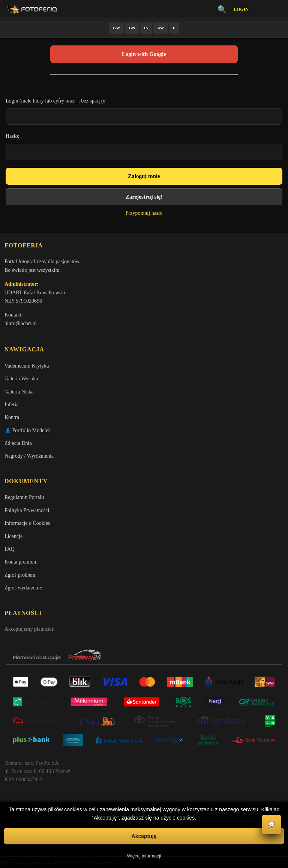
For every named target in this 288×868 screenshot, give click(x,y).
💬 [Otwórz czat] (272, 825)
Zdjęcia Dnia (18, 443)
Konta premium (21, 562)
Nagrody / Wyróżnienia (29, 456)
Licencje (13, 536)
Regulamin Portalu (24, 497)
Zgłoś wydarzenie (23, 588)
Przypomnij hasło (144, 213)
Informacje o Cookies (27, 523)
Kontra (12, 417)
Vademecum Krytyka (27, 366)
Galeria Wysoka (21, 379)
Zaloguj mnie (144, 176)
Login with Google (144, 54)
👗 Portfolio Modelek (28, 430)
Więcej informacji (144, 856)
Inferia (11, 405)
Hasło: (13, 136)
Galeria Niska (19, 392)
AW (160, 28)
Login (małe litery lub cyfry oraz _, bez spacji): (55, 101)
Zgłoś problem (20, 575)
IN (146, 28)
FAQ (10, 549)
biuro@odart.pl (21, 323)
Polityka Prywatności (27, 510)
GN (132, 28)
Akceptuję (144, 836)
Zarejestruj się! (144, 197)
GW (117, 28)
